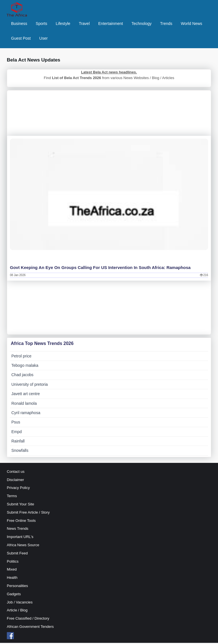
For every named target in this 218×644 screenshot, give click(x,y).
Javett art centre (26, 395)
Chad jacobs (22, 376)
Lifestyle (63, 24)
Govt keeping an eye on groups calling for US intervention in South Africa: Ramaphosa (100, 269)
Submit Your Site (20, 506)
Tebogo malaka (25, 367)
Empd (17, 433)
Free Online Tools (21, 522)
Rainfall (18, 442)
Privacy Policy (18, 489)
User (43, 39)
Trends (166, 24)
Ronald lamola (24, 404)
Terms (12, 497)
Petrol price (21, 357)
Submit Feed (17, 554)
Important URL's (20, 538)
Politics (13, 563)
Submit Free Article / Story (28, 513)
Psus (16, 423)
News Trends (18, 530)
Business (19, 24)
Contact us (16, 473)
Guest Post (21, 39)
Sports (41, 24)
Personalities (17, 587)
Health (12, 579)
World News (191, 24)
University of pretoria (30, 385)
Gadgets (14, 595)
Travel (84, 24)
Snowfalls (20, 452)
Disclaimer (15, 481)
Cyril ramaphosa (26, 414)
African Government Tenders (30, 628)
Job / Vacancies (20, 603)
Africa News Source (23, 546)
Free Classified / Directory (28, 620)
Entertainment (111, 24)
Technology (142, 24)
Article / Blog (17, 612)
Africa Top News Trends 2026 (42, 345)
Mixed (12, 571)
